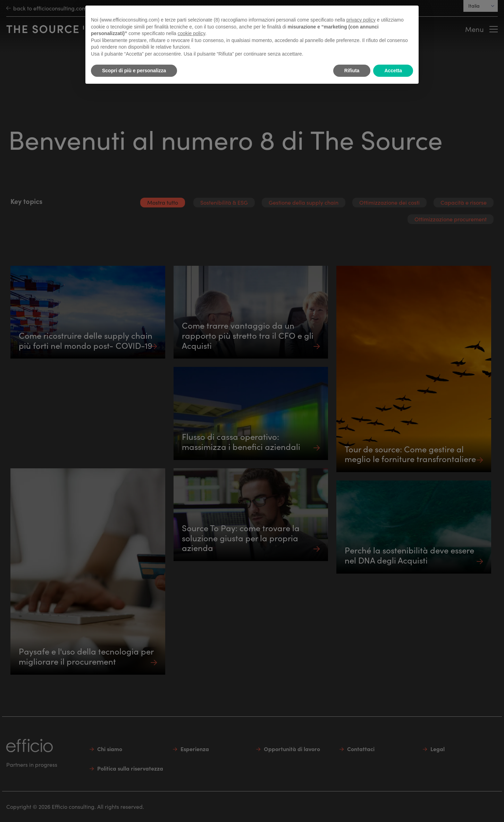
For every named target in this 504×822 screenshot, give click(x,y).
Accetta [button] (393, 71)
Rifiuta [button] (352, 71)
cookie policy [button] (191, 33)
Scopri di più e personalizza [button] (134, 71)
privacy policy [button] (361, 20)
